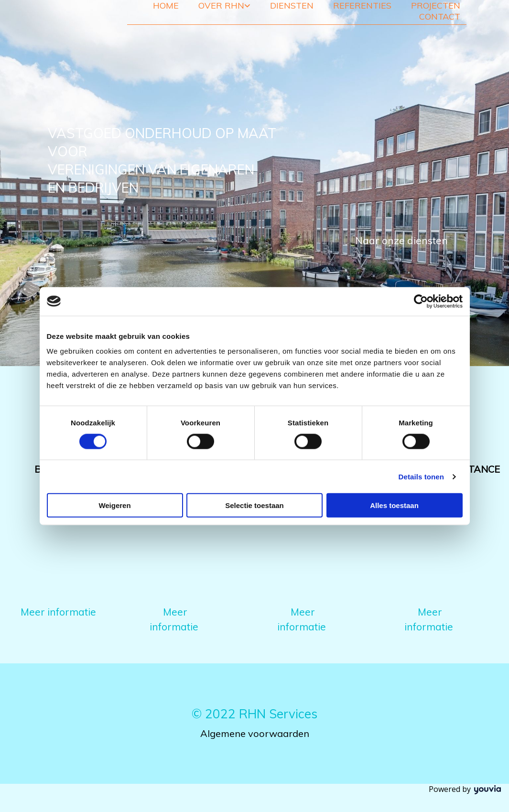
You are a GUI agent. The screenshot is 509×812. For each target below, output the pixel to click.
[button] (401, 241)
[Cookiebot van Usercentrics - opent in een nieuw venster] (421, 301)
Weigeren (114, 505)
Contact (440, 16)
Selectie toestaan (254, 505)
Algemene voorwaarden (255, 733)
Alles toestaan (394, 505)
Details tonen (421, 476)
